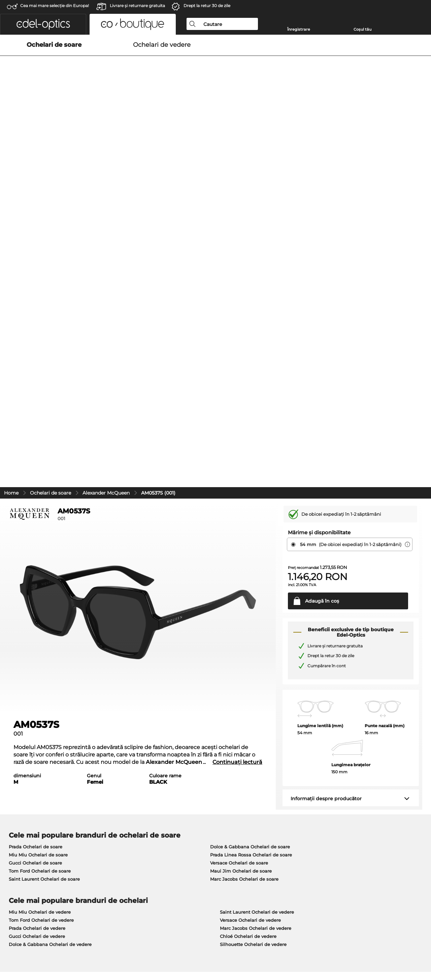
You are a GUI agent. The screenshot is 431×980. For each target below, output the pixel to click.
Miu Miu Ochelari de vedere (40, 602)
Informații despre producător (326, 489)
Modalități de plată (167, 804)
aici (183, 714)
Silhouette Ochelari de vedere (253, 635)
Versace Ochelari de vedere (250, 610)
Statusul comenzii (306, 828)
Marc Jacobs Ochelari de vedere (256, 618)
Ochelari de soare (51, 183)
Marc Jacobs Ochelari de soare (244, 569)
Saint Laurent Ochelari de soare (44, 569)
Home (11, 183)
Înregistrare (299, 29)
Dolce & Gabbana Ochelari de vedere (50, 635)
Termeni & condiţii (26, 948)
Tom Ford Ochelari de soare (40, 561)
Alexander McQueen (106, 183)
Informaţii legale (108, 948)
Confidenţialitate (68, 948)
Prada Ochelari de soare (36, 537)
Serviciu (155, 793)
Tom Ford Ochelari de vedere (41, 610)
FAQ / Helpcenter (305, 820)
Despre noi (19, 793)
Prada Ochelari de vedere (37, 618)
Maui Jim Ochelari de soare (241, 561)
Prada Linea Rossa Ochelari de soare (251, 545)
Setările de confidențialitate (36, 812)
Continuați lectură (237, 452)
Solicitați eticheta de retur (314, 804)
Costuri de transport (168, 812)
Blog (291, 812)
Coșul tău (362, 29)
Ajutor (293, 793)
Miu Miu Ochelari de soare (38, 545)
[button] (43, 24)
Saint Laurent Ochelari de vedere (257, 602)
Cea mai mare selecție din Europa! (55, 6)
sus (420, 948)
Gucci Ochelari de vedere (37, 627)
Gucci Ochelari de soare (35, 553)
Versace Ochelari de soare (239, 553)
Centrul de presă (24, 804)
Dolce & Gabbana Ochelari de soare (250, 537)
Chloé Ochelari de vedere (248, 627)
